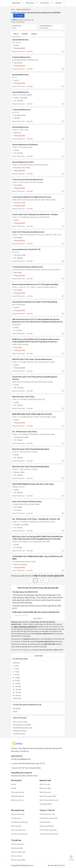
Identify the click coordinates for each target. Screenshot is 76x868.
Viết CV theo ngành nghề (48, 796)
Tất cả (16, 34)
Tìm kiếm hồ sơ (16, 818)
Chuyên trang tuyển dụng (19, 822)
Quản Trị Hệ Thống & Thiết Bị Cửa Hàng (27, 502)
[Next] (46, 580)
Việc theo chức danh (18, 844)
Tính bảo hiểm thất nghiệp (48, 830)
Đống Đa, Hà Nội (19, 203)
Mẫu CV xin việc (45, 784)
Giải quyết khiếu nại (17, 796)
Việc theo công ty (17, 856)
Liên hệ (13, 784)
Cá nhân (25, 34)
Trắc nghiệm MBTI (46, 804)
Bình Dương (17, 273)
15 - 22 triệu (17, 258)
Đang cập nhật (19, 48)
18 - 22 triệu (17, 458)
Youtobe (22, 776)
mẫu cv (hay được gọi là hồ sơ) (25, 627)
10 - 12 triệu (17, 405)
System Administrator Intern (23, 162)
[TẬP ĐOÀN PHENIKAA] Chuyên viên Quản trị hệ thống (33, 484)
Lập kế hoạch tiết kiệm (47, 826)
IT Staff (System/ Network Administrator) (28, 267)
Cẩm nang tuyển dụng (18, 830)
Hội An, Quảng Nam (20, 564)
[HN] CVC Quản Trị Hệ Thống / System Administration (32, 359)
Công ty (34, 34)
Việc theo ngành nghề (18, 852)
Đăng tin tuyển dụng (18, 814)
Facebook (15, 776)
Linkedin (29, 776)
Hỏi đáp (13, 788)
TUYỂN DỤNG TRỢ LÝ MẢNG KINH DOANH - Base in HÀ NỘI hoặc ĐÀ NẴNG (37, 558)
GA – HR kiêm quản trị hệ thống (24, 432)
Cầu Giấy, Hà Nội (19, 115)
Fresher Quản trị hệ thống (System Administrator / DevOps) (35, 215)
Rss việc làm (52, 865)
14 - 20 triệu (17, 101)
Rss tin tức (61, 865)
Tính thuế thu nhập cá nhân (49, 818)
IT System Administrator (21, 57)
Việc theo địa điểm (17, 848)
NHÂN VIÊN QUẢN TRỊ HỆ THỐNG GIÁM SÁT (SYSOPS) (32, 414)
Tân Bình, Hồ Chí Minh (20, 437)
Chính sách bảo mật (17, 792)
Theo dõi (19, 16)
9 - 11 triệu (17, 510)
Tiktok (35, 776)
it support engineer (21, 615)
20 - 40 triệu (18, 388)
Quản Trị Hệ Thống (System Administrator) (28, 232)
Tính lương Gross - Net (47, 814)
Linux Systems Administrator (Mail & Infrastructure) (32, 197)
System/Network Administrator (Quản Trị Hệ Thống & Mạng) (35, 302)
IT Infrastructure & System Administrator (28, 180)
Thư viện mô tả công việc (19, 834)
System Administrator (20, 40)
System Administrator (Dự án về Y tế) (26, 249)
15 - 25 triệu (17, 493)
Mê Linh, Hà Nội (18, 472)
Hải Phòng (17, 133)
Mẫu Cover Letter (45, 788)
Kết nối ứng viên (16, 826)
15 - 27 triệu (17, 153)
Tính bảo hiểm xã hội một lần (49, 834)
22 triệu (16, 118)
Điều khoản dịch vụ (17, 800)
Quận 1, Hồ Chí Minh (20, 98)
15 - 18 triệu (17, 440)
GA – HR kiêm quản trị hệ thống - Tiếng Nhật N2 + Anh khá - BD (36, 519)
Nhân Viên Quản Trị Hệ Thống (23, 397)
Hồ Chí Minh (17, 63)
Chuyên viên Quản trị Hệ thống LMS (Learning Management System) (35, 378)
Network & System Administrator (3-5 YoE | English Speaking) (35, 284)
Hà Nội (15, 45)
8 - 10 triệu (17, 330)
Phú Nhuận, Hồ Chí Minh (21, 168)
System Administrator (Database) (25, 145)
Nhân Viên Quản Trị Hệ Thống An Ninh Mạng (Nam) (31, 449)
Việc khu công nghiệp (18, 860)
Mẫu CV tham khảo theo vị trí (49, 800)
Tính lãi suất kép (45, 822)
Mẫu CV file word (45, 792)
